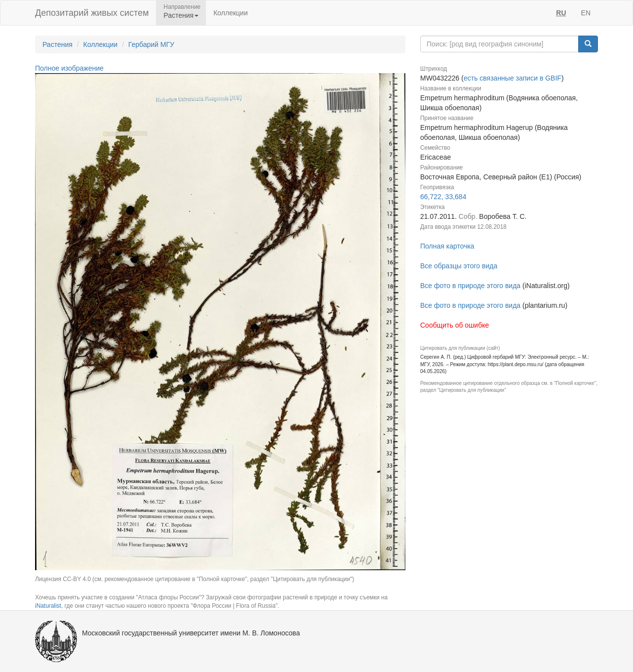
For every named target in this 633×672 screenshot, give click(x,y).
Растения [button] (181, 15)
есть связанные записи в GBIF (513, 78)
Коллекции (231, 13)
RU (561, 13)
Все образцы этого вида (459, 266)
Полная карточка (447, 246)
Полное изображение (69, 68)
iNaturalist (48, 606)
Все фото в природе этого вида (470, 286)
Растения (58, 44)
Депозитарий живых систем (92, 13)
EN (586, 13)
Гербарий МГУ (151, 44)
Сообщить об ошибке (455, 325)
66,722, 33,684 (443, 197)
